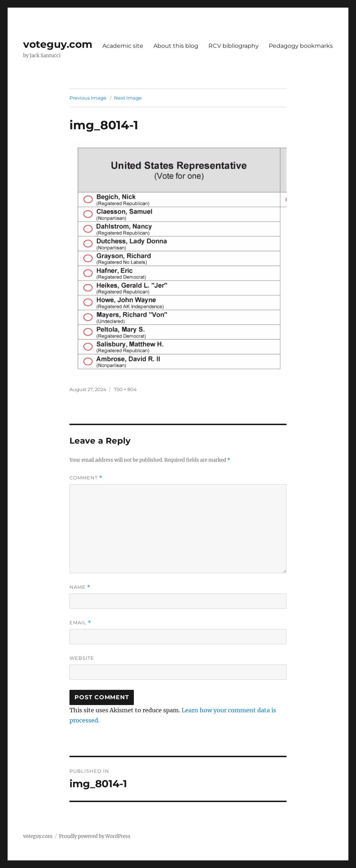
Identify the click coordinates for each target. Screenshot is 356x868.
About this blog (176, 46)
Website (82, 658)
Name (80, 587)
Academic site (123, 46)
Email (80, 623)
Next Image (128, 98)
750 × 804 (125, 389)
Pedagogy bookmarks (301, 46)
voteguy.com (58, 44)
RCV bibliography (234, 46)
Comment (86, 478)
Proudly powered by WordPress (95, 836)
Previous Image (88, 98)
